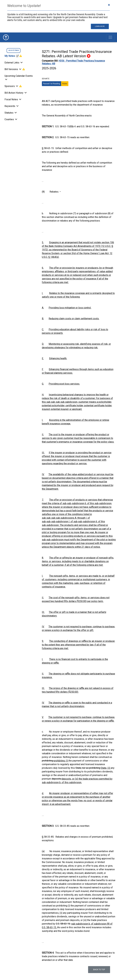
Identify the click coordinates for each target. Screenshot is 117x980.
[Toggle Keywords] (17, 106)
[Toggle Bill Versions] (20, 69)
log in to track (14, 50)
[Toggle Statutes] (15, 113)
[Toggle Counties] (16, 119)
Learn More (100, 26)
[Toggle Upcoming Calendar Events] (6, 80)
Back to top (99, 970)
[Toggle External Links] (21, 63)
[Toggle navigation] (110, 37)
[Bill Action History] (25, 93)
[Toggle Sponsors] (17, 86)
